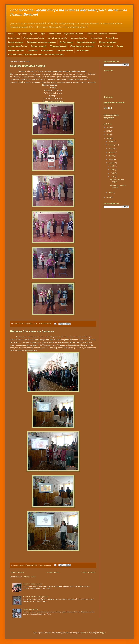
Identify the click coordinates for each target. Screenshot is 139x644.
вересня (112, 152)
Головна (11, 34)
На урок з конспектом (108, 42)
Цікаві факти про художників (82, 46)
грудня (111, 141)
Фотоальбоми (97, 38)
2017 (108, 197)
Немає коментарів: (45, 324)
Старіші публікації (88, 572)
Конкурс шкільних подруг (28, 66)
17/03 (113, 173)
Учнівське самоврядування (34, 38)
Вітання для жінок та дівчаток (32, 331)
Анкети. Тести (112, 38)
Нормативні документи (74, 34)
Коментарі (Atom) (29, 577)
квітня (111, 159)
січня (111, 193)
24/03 (113, 170)
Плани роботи (14, 38)
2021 (108, 131)
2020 (108, 135)
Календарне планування (86, 42)
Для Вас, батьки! (66, 42)
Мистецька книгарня (58, 46)
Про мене (34, 34)
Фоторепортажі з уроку (18, 46)
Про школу (22, 34)
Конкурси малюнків (39, 46)
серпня (111, 156)
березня (112, 163)
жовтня (111, 149)
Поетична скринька (65, 50)
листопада (112, 145)
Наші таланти (55, 34)
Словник (120, 46)
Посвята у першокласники (33, 584)
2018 (108, 138)
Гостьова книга (47, 50)
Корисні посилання (16, 42)
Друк (43, 34)
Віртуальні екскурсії (16, 50)
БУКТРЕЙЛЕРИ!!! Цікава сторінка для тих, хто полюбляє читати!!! (36, 54)
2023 (108, 127)
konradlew (84, 633)
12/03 (113, 177)
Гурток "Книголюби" (31, 609)
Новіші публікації (17, 572)
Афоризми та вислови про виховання (41, 42)
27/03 (113, 166)
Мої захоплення (82, 50)
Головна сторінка (53, 572)
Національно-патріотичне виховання (102, 34)
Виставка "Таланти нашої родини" (36, 597)
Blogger (102, 633)
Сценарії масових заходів (57, 38)
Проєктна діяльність (79, 38)
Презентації (33, 50)
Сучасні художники (105, 46)
